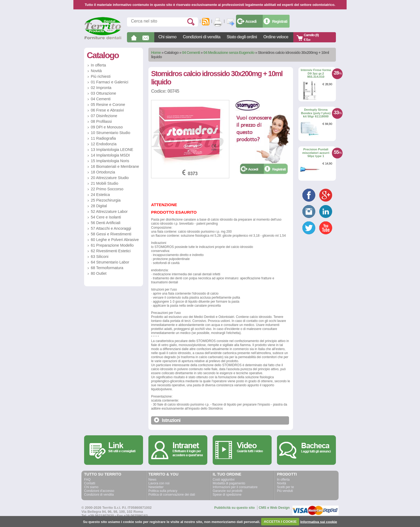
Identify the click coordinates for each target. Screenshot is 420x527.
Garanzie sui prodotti (228, 491)
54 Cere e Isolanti (106, 217)
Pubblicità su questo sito (235, 508)
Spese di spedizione (227, 495)
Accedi (251, 21)
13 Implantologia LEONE (112, 150)
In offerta (98, 65)
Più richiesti (101, 76)
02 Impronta (101, 88)
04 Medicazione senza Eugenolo (229, 53)
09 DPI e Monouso (107, 127)
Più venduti (285, 491)
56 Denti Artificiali (106, 223)
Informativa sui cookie (319, 522)
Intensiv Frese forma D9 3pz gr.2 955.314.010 (316, 73)
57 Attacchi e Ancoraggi (111, 228)
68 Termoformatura (107, 268)
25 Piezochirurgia (106, 200)
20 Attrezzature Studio (110, 178)
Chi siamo (167, 37)
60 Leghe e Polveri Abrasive (115, 240)
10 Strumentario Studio (110, 133)
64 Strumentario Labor (110, 262)
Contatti (90, 483)
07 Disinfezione (104, 116)
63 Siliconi (100, 257)
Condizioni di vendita (201, 37)
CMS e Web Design (274, 508)
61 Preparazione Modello (112, 245)
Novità (96, 71)
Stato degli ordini (242, 37)
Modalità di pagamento (229, 483)
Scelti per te (285, 487)
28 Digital (99, 206)
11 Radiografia (103, 138)
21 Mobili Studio (104, 183)
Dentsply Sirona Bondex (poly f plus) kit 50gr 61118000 (316, 113)
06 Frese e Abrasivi (107, 110)
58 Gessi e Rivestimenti (111, 234)
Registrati (280, 21)
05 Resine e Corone (108, 105)
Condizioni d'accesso (99, 491)
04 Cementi (191, 53)
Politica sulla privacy (163, 491)
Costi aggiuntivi (224, 480)
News (152, 480)
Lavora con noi (159, 483)
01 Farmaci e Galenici (110, 82)
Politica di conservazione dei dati (172, 495)
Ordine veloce (276, 37)
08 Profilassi (101, 121)
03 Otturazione (103, 93)
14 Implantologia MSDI (110, 155)
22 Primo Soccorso (107, 189)
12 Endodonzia (104, 144)
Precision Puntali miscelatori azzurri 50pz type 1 (316, 153)
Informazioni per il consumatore (235, 487)
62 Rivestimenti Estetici (111, 251)
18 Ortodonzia (103, 172)
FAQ (87, 480)
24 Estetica (100, 195)
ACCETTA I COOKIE (280, 522)
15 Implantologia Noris (110, 161)
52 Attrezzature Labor (109, 211)
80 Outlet (99, 273)
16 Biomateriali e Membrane (115, 166)
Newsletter (156, 487)
